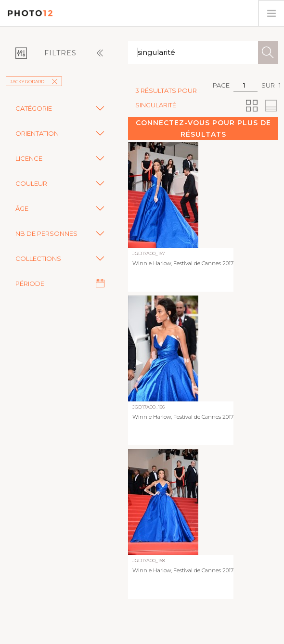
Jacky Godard (34, 82)
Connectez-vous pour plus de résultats (203, 129)
